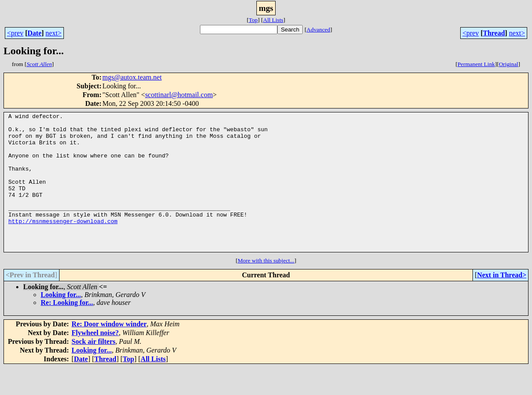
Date (35, 33)
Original (508, 64)
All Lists (273, 20)
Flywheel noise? (95, 360)
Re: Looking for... (67, 330)
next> (54, 33)
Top (253, 20)
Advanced (318, 30)
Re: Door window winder (109, 351)
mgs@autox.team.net (132, 77)
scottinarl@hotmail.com (179, 95)
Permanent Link (476, 64)
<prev (15, 33)
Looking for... (61, 322)
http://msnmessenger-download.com (63, 243)
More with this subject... (266, 288)
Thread (494, 33)
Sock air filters (94, 369)
